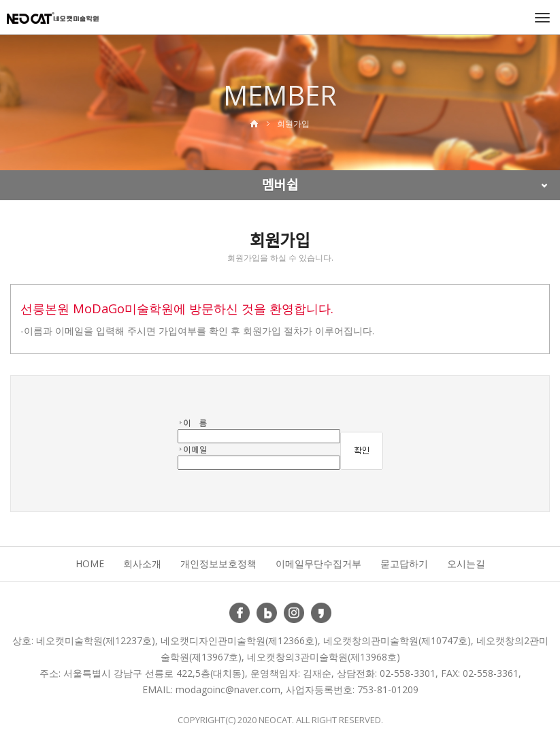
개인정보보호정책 (218, 563)
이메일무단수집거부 (318, 563)
